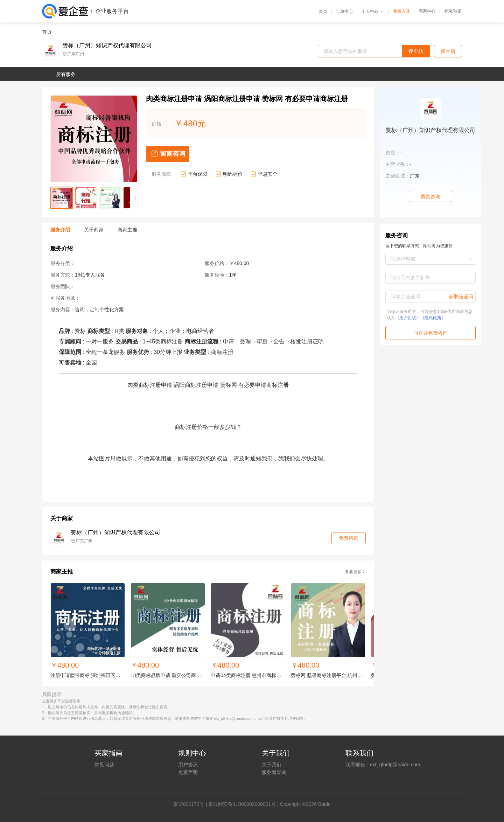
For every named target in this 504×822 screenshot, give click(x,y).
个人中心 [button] (373, 12)
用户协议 (188, 765)
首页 (323, 12)
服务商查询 (274, 772)
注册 (458, 11)
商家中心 (427, 11)
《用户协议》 (408, 318)
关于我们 (272, 765)
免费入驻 (401, 11)
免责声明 (188, 772)
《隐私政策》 (433, 318)
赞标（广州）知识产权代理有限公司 (107, 46)
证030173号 (191, 804)
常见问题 (104, 765)
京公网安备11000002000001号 (242, 804)
